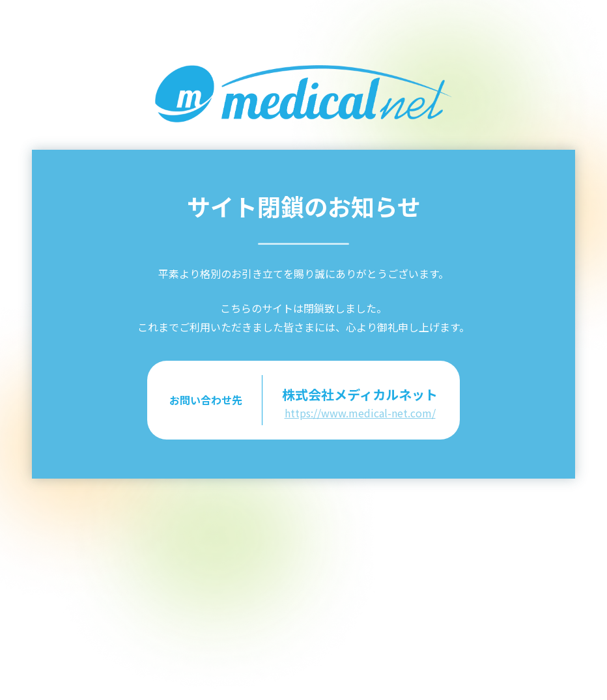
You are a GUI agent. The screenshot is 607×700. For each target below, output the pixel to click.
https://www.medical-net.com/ (360, 413)
